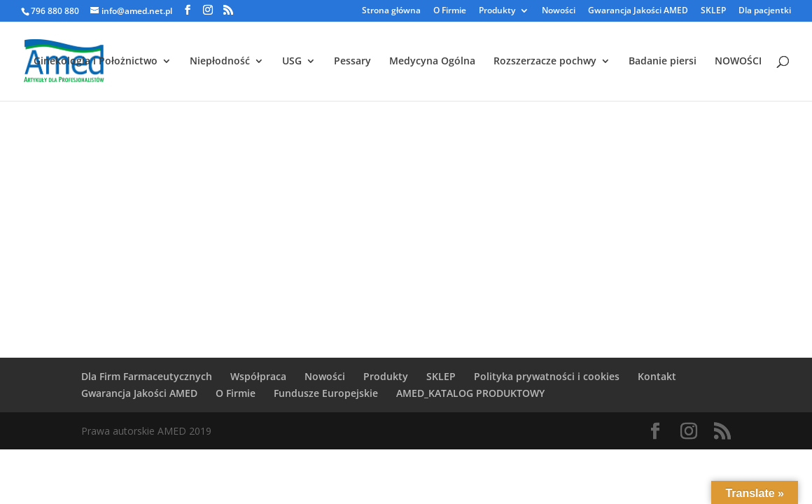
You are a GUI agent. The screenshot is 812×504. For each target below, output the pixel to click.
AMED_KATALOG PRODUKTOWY (470, 393)
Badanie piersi (663, 62)
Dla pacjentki (765, 11)
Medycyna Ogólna (432, 62)
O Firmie (450, 11)
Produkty (497, 11)
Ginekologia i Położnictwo (96, 62)
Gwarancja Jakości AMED (638, 11)
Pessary (352, 62)
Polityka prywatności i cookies (547, 376)
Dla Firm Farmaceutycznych (147, 376)
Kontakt (657, 376)
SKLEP (713, 11)
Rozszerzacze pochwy (545, 62)
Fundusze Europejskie (326, 393)
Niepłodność (220, 62)
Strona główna (391, 11)
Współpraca (258, 376)
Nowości (559, 11)
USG (292, 62)
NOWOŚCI (738, 62)
